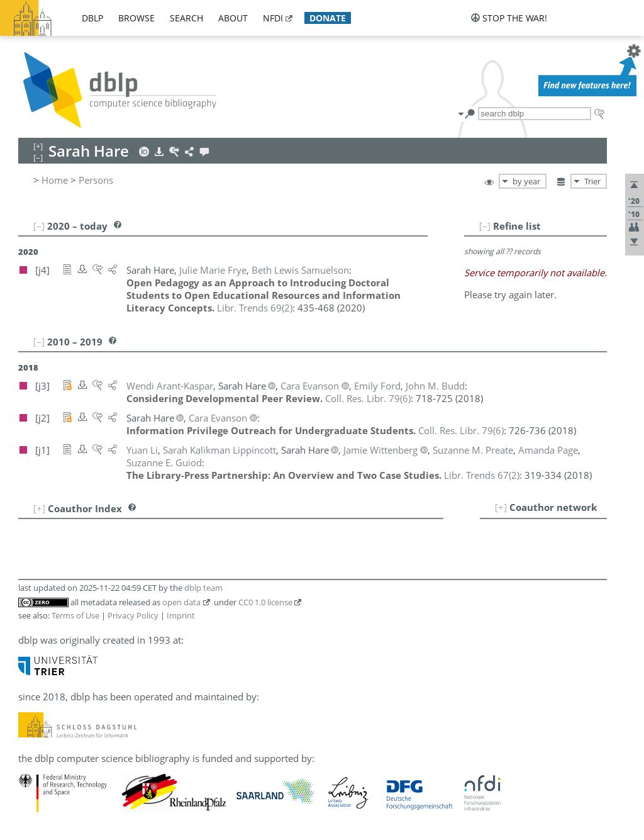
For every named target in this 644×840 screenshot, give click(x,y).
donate (328, 18)
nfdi (273, 18)
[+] (501, 507)
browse (136, 18)
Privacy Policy (133, 615)
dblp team (203, 588)
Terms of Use (75, 615)
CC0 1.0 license (265, 602)
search (186, 18)
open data (181, 602)
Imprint (181, 615)
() (255, 308)
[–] (485, 226)
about (233, 18)
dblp (92, 18)
